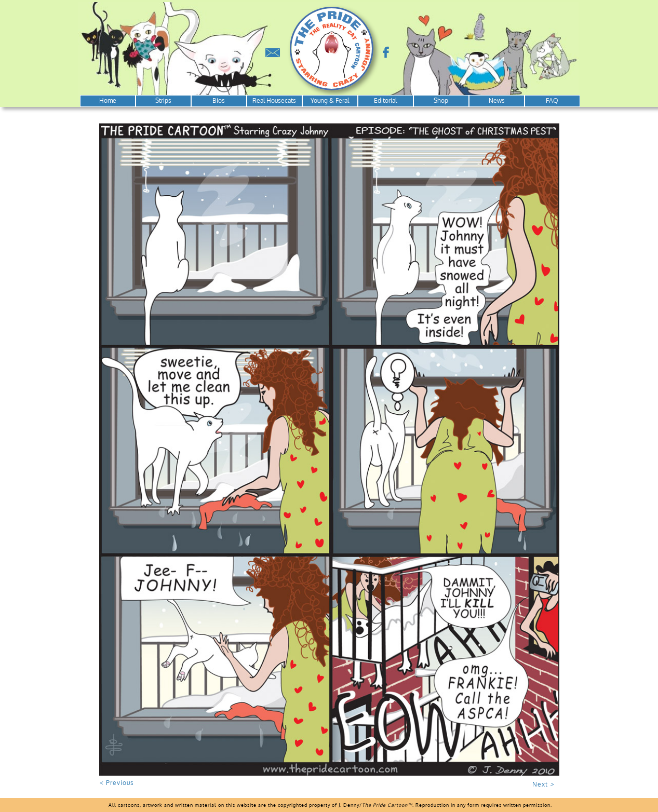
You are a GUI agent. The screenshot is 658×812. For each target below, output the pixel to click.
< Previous (117, 783)
